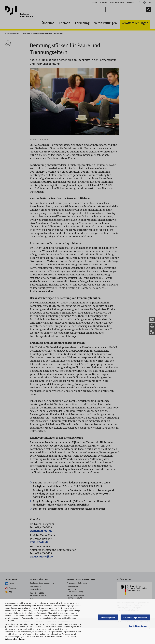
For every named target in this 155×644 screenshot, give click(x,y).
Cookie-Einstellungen (138, 630)
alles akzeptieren (108, 622)
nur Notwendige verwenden (135, 622)
